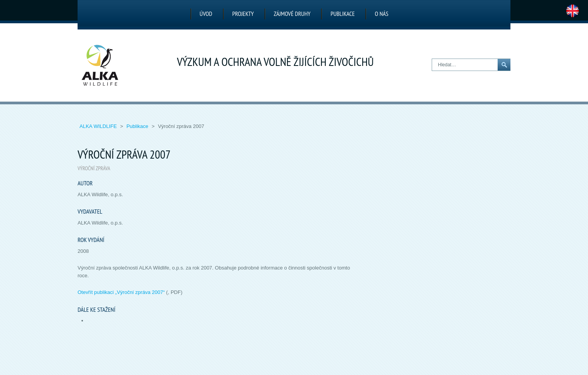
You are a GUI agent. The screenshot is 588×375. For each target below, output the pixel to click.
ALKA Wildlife (99, 126)
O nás (381, 14)
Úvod (206, 14)
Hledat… (432, 59)
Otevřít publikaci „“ (121, 292)
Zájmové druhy (292, 14)
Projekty (243, 14)
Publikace (342, 14)
